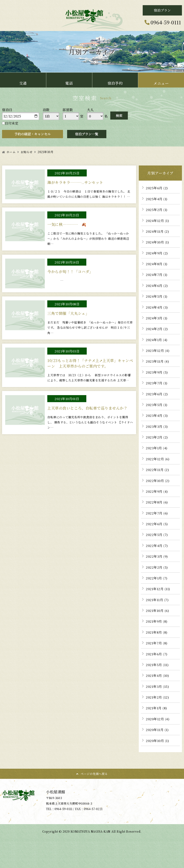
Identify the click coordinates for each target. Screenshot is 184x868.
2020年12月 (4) (158, 733)
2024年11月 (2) (158, 232)
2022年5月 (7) (157, 544)
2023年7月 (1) (157, 388)
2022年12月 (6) (158, 466)
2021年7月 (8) (157, 655)
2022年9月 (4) (157, 499)
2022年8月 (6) (157, 511)
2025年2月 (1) (157, 210)
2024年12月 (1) (158, 221)
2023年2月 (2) (157, 444)
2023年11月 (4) (158, 366)
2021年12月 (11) (158, 600)
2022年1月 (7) (157, 588)
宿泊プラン (162, 10)
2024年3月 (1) (157, 321)
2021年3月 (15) (158, 700)
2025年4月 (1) (157, 199)
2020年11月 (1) (157, 744)
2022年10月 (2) (158, 488)
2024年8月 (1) (157, 266)
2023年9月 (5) (157, 377)
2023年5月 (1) (157, 411)
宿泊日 (7, 110)
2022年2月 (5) (157, 577)
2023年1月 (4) (157, 455)
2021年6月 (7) (157, 666)
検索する (119, 116)
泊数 (46, 110)
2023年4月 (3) (157, 422)
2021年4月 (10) (158, 689)
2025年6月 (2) (157, 188)
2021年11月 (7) (157, 611)
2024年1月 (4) (157, 344)
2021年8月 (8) (157, 644)
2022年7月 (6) (157, 522)
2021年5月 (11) (158, 678)
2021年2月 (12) (158, 711)
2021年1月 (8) (157, 722)
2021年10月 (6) (158, 622)
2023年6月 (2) (157, 399)
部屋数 (68, 110)
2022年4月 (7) (157, 555)
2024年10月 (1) (158, 244)
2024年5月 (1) (157, 299)
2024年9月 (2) (157, 255)
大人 (90, 110)
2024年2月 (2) (157, 333)
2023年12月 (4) (158, 355)
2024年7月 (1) (157, 277)
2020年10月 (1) (158, 755)
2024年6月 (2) (157, 288)
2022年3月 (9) (157, 566)
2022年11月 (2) (158, 477)
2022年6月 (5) (157, 533)
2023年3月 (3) (157, 433)
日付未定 (10, 123)
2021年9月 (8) (157, 633)
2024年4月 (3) (157, 310)
